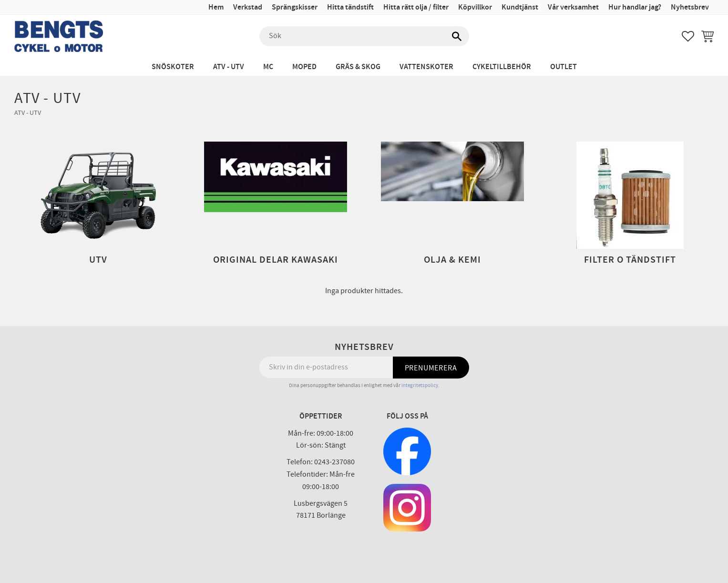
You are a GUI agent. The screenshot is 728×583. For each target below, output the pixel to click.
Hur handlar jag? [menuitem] (635, 7)
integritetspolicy (420, 385)
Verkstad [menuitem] (248, 7)
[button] (688, 36)
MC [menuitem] (268, 67)
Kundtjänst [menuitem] (520, 7)
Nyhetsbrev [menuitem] (690, 7)
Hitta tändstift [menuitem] (350, 7)
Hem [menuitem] (216, 7)
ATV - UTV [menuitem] (229, 67)
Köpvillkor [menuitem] (475, 7)
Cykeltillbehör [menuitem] (502, 67)
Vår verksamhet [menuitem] (573, 7)
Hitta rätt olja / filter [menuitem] (416, 7)
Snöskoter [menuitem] (173, 67)
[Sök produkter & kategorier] (364, 36)
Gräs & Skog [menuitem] (358, 67)
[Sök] (457, 36)
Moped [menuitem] (304, 67)
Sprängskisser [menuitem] (295, 7)
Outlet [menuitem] (564, 67)
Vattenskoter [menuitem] (426, 67)
